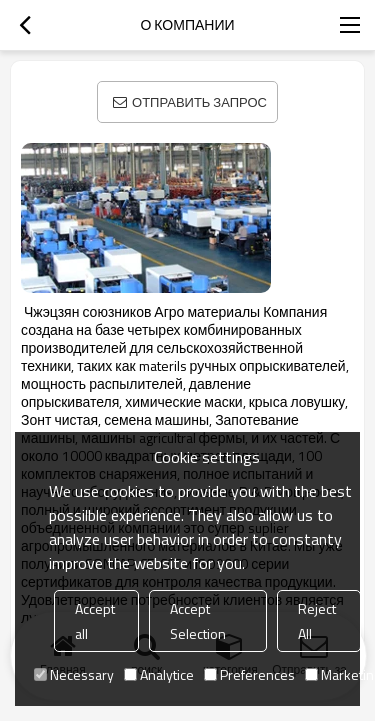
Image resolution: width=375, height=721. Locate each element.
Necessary (74, 674)
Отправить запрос (199, 102)
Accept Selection (198, 621)
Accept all (95, 621)
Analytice (159, 674)
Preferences (249, 674)
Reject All (317, 621)
